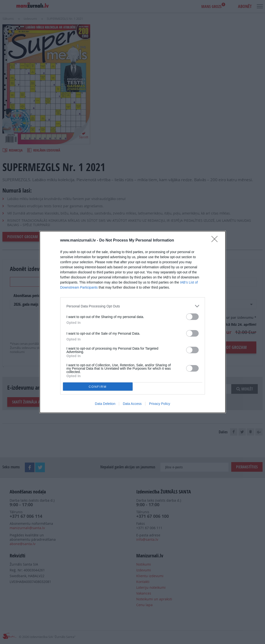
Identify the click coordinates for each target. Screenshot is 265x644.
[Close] (216, 241)
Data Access (132, 404)
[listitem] (133, 306)
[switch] (192, 317)
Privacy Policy (160, 404)
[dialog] (133, 322)
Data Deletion (105, 404)
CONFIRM (98, 387)
